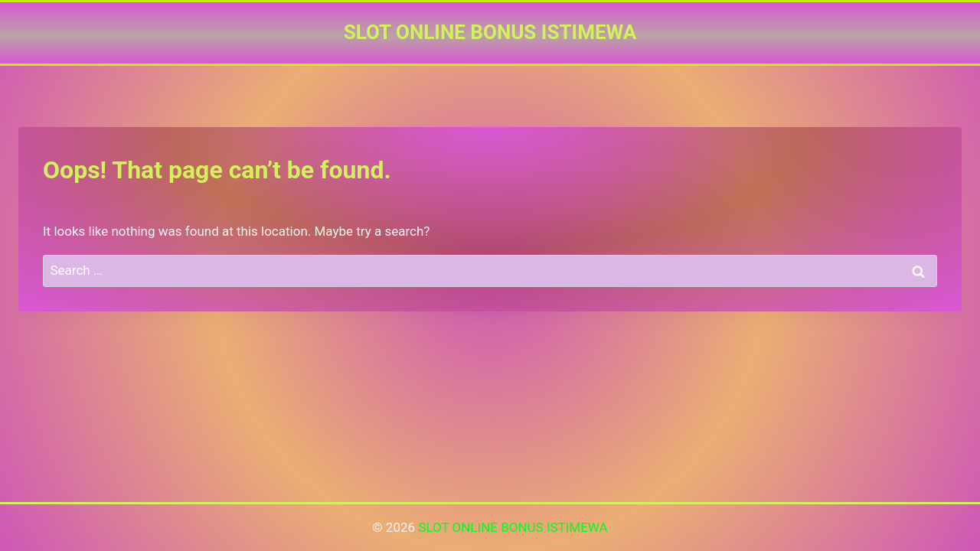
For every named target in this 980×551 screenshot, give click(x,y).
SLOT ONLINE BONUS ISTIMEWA (513, 527)
